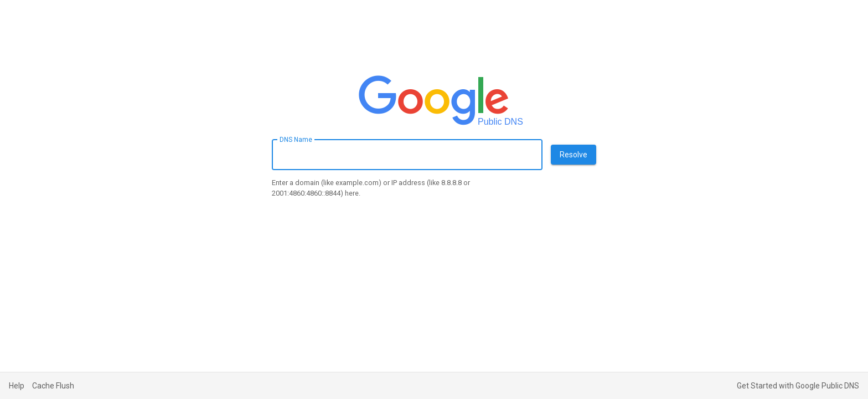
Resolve (573, 155)
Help (17, 386)
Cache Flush (53, 386)
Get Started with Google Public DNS (798, 386)
